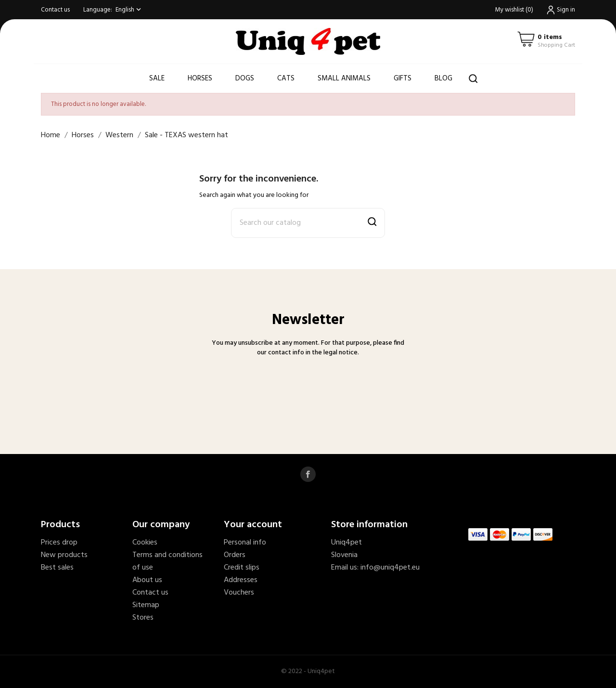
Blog (443, 78)
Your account (253, 525)
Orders (235, 555)
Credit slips (242, 568)
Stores (143, 618)
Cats (286, 78)
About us (147, 580)
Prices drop (59, 543)
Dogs (245, 78)
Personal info (245, 543)
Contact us (55, 10)
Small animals (344, 78)
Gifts (403, 78)
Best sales (57, 568)
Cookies (145, 543)
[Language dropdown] (129, 10)
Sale (157, 78)
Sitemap (146, 605)
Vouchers (239, 593)
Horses (200, 78)
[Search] (308, 223)
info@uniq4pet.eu (390, 568)
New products (64, 555)
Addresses (241, 580)
